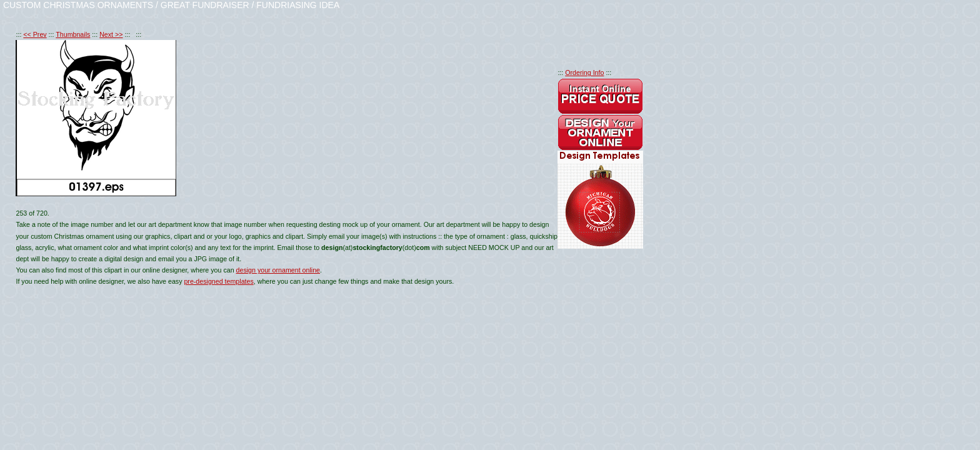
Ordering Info (584, 72)
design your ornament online (278, 270)
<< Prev (35, 34)
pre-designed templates (218, 281)
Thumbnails (73, 34)
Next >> (111, 34)
